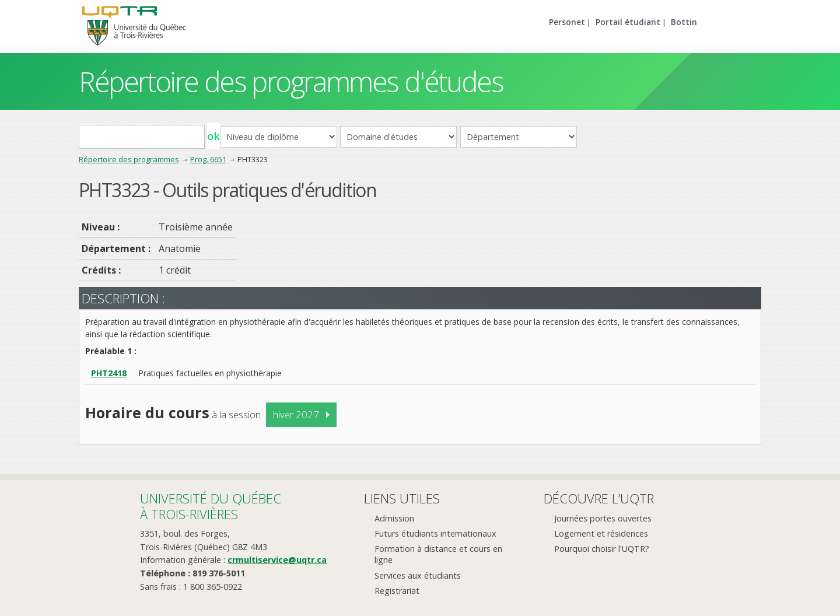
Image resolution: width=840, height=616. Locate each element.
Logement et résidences (601, 533)
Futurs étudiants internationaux (435, 533)
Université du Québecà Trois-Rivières (211, 506)
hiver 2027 (296, 414)
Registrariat (397, 591)
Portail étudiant (628, 22)
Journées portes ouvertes (603, 518)
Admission (394, 518)
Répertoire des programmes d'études (291, 81)
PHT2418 (109, 373)
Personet (567, 22)
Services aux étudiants (418, 575)
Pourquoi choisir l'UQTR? (602, 549)
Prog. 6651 (208, 159)
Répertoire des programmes (129, 159)
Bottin (684, 22)
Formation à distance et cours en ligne (438, 554)
